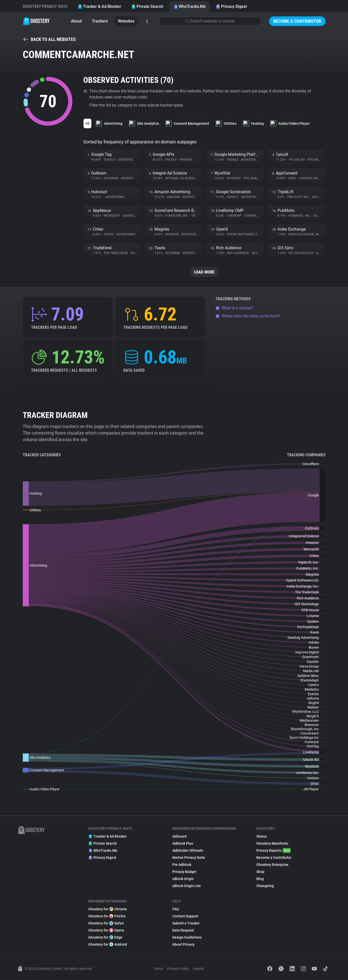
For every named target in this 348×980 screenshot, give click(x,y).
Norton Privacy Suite (189, 858)
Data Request (183, 931)
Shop (260, 872)
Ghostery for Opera (106, 931)
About (76, 21)
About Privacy (183, 945)
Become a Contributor (297, 21)
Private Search (147, 6)
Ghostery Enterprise (272, 865)
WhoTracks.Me (190, 6)
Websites (126, 21)
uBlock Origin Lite (187, 886)
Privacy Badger (184, 872)
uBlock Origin (183, 879)
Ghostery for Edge (105, 938)
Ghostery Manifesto (272, 844)
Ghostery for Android (108, 945)
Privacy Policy (178, 969)
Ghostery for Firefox (107, 916)
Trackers (100, 21)
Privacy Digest (231, 6)
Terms (158, 969)
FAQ (176, 909)
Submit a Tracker (186, 923)
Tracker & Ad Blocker (99, 6)
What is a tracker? (234, 308)
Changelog (265, 886)
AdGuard (179, 837)
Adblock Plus (183, 844)
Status (262, 837)
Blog (260, 879)
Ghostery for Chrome (108, 909)
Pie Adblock (182, 865)
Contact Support (185, 916)
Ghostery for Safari (106, 923)
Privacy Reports (274, 851)
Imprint (198, 969)
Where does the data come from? (248, 316)
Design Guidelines (187, 938)
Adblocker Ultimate (188, 851)
